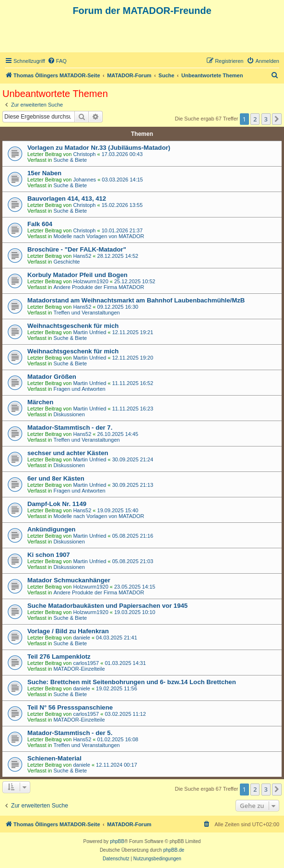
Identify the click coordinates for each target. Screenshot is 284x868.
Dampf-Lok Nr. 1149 (57, 504)
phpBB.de (174, 850)
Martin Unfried (89, 332)
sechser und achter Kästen (68, 453)
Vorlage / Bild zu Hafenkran (68, 631)
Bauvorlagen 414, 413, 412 (67, 199)
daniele (81, 638)
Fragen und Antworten (79, 389)
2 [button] (255, 119)
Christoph (84, 154)
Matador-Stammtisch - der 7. (70, 428)
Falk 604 (40, 224)
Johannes (84, 180)
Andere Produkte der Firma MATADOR (99, 287)
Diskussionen (69, 414)
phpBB (117, 841)
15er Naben (44, 173)
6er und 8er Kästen (56, 478)
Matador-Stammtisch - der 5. (70, 733)
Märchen (40, 402)
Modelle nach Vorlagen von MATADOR (99, 236)
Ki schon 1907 (49, 555)
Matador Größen (52, 377)
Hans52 (82, 256)
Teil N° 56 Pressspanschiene (70, 707)
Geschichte (66, 262)
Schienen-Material (54, 758)
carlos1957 (86, 663)
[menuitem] (57, 61)
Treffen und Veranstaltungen (86, 313)
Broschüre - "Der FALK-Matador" (77, 249)
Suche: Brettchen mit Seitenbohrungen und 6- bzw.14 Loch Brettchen (132, 682)
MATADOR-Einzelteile (79, 669)
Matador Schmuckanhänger (69, 580)
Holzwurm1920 (90, 281)
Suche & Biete (70, 160)
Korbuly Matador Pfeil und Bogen (77, 275)
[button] (277, 119)
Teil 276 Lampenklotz (59, 657)
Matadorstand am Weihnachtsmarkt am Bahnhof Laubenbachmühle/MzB (136, 300)
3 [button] (266, 119)
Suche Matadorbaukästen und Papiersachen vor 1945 (107, 606)
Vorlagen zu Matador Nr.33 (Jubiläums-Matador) (99, 148)
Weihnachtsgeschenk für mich (73, 326)
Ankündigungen (51, 529)
